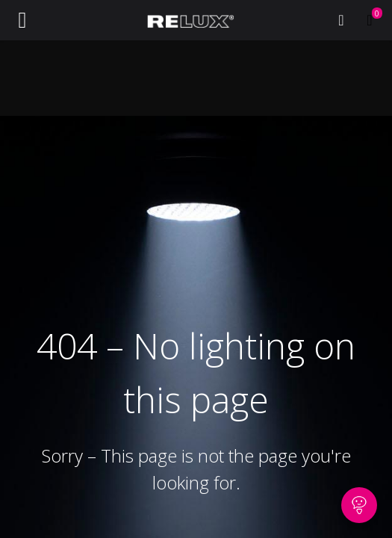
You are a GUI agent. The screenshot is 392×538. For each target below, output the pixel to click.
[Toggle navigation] (22, 20)
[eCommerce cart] (370, 20)
